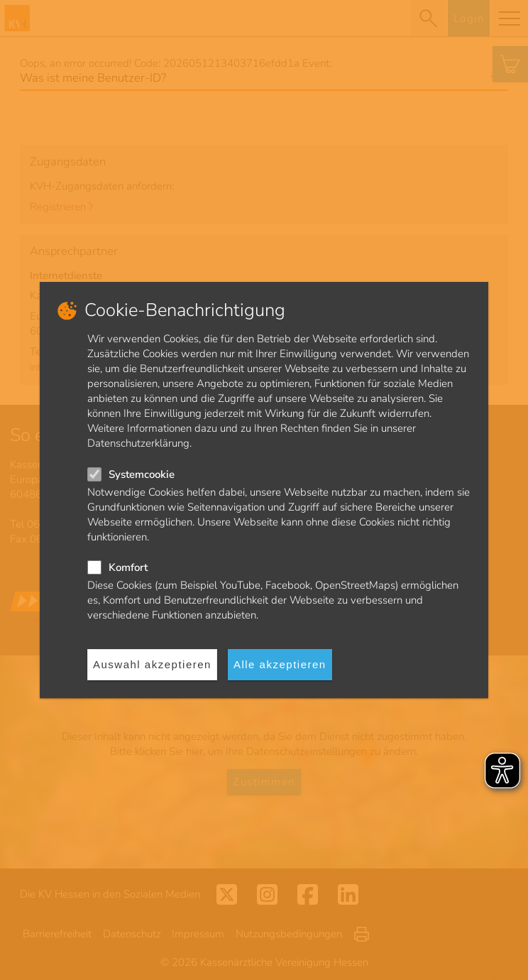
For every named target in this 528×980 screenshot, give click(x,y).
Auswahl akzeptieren (152, 664)
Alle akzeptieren (280, 664)
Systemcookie (142, 474)
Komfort (128, 567)
